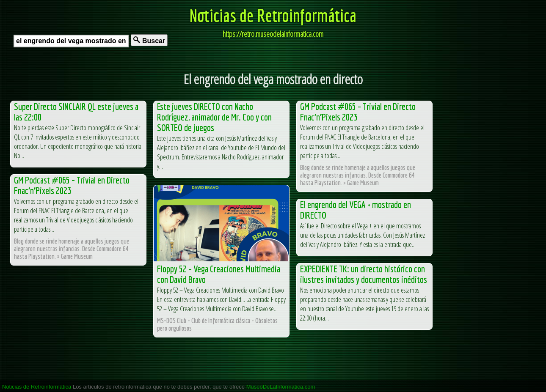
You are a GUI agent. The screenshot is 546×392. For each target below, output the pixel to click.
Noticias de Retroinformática (273, 15)
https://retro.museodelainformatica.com (273, 34)
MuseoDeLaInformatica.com (281, 387)
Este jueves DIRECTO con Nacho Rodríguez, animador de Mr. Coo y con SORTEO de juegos (214, 117)
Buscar (149, 40)
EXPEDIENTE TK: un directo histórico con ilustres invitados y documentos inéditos (364, 274)
